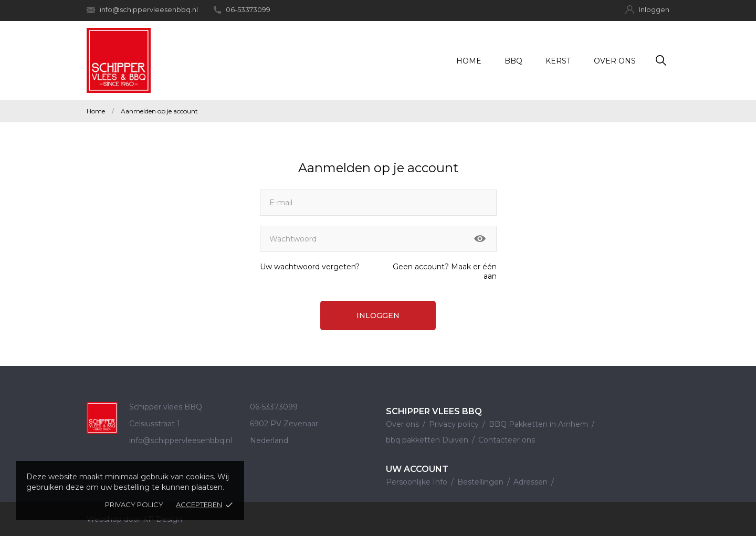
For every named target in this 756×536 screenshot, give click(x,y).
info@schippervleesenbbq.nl (142, 10)
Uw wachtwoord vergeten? (310, 267)
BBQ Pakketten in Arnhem (539, 424)
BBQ (513, 61)
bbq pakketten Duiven (428, 440)
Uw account (417, 469)
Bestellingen (481, 482)
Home (469, 61)
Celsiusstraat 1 (155, 424)
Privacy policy (134, 505)
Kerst (558, 61)
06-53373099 (242, 9)
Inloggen (378, 316)
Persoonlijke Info (418, 482)
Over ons (615, 61)
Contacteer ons (507, 440)
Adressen (532, 482)
